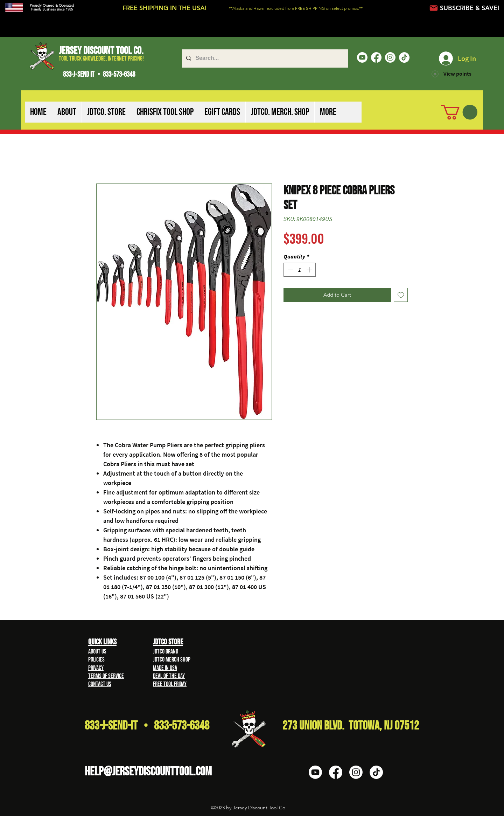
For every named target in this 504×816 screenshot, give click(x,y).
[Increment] (310, 270)
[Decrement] (289, 270)
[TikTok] (404, 57)
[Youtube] (362, 57)
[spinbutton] (300, 270)
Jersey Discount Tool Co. (101, 51)
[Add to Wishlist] (401, 295)
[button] (67, 112)
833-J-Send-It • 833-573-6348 (147, 726)
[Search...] (264, 58)
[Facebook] (376, 57)
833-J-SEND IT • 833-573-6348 (99, 74)
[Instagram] (390, 57)
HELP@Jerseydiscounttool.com (148, 772)
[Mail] (433, 8)
